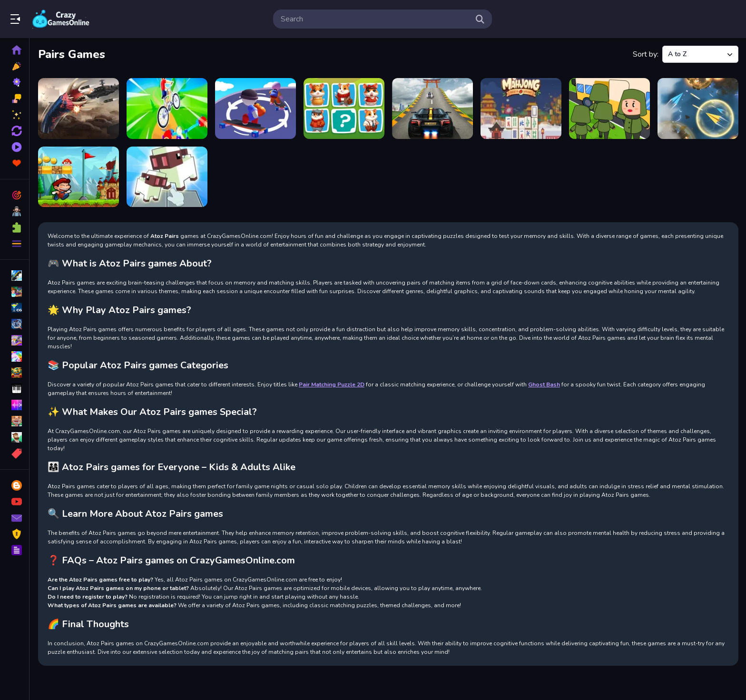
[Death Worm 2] (79, 108)
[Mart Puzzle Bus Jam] (609, 108)
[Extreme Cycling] (167, 108)
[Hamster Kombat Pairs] (344, 108)
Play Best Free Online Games (61, 19)
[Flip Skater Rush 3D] (255, 108)
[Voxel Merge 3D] (167, 177)
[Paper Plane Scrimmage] (698, 108)
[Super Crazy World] (79, 177)
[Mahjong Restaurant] (521, 108)
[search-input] (375, 19)
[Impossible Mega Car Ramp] (432, 108)
